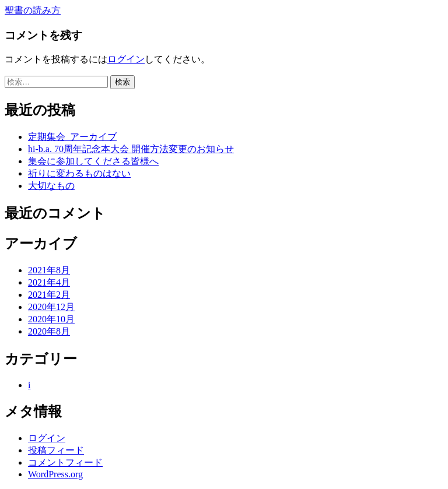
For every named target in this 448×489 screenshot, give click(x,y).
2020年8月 (49, 331)
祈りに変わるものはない (79, 173)
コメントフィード (65, 462)
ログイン (126, 59)
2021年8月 (49, 270)
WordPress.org (55, 474)
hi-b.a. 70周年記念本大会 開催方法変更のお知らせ (131, 149)
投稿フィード (56, 450)
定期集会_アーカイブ (72, 137)
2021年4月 (49, 282)
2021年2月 (49, 295)
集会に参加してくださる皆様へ (93, 161)
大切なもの (51, 186)
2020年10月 (51, 319)
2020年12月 (51, 307)
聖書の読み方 (33, 10)
